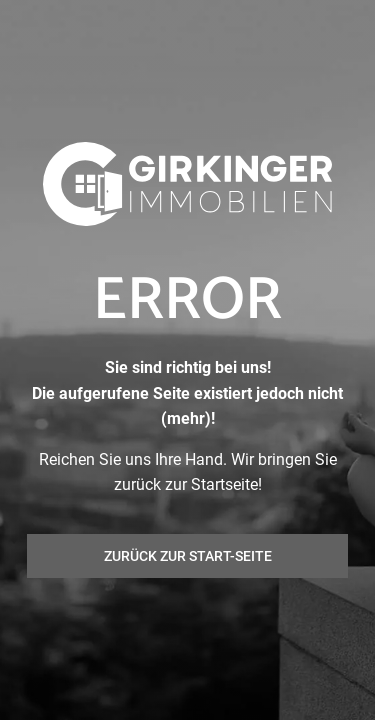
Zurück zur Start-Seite (188, 556)
